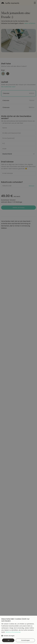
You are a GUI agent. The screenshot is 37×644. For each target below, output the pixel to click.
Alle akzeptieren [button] (8, 640)
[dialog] (18, 322)
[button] (18, 635)
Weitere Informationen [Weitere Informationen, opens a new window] (13, 632)
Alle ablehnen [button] (25, 640)
